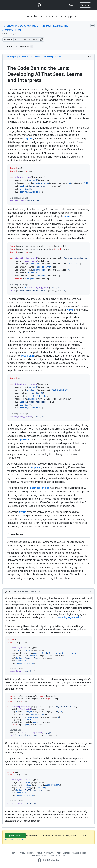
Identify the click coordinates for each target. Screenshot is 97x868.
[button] (42, 40)
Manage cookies (79, 853)
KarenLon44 (10, 25)
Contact (66, 853)
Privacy (22, 853)
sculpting (28, 139)
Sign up (85, 5)
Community (49, 853)
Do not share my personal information (49, 856)
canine (66, 216)
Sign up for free (15, 835)
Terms (14, 853)
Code (8, 46)
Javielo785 (11, 591)
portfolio (25, 440)
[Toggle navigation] (8, 5)
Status (39, 853)
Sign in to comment (15, 840)
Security (31, 853)
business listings (40, 488)
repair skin (27, 356)
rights (70, 310)
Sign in (73, 5)
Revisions (25, 46)
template (35, 467)
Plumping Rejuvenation (69, 617)
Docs (59, 853)
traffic (22, 512)
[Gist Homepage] (39, 5)
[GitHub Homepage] (40, 860)
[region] (49, 323)
